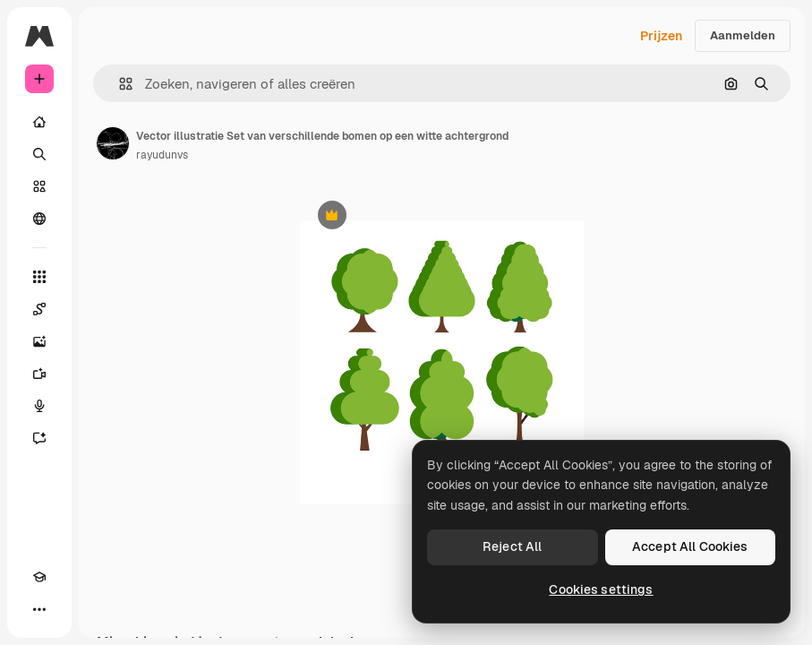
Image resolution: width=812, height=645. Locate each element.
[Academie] (39, 577)
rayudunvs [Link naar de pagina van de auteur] (162, 155)
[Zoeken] (39, 154)
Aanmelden (743, 35)
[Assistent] (39, 438)
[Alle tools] (39, 277)
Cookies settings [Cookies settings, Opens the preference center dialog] (601, 589)
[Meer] (39, 609)
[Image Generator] (39, 341)
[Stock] (39, 186)
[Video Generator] (39, 374)
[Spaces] (39, 309)
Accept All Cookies (690, 546)
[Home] (39, 122)
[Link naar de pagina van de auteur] (113, 143)
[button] (119, 84)
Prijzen (661, 36)
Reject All (512, 546)
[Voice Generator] (39, 406)
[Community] (39, 219)
